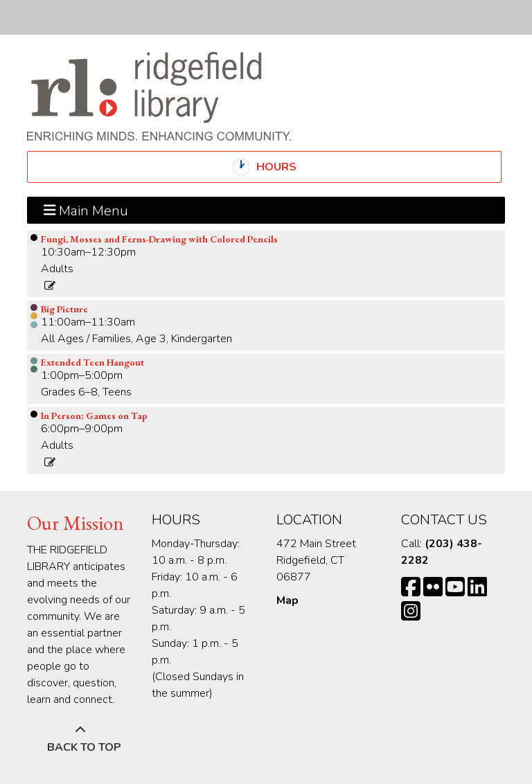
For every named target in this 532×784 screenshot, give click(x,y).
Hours (288, 167)
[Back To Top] (80, 739)
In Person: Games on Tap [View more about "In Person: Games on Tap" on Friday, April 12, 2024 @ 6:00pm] (94, 416)
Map (287, 600)
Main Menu (86, 210)
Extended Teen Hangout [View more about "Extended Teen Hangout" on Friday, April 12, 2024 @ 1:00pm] (92, 362)
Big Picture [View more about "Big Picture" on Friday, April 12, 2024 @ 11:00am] (64, 309)
